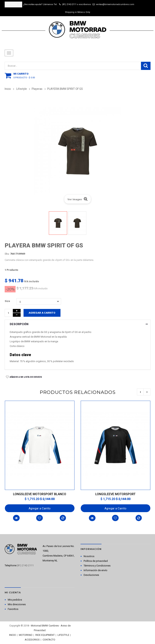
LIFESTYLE (63, 635)
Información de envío (95, 570)
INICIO (13, 635)
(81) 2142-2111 (69, 4)
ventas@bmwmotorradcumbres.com (115, 4)
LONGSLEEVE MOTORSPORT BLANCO (40, 494)
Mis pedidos (15, 600)
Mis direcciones (17, 604)
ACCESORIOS (32, 640)
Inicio (8, 89)
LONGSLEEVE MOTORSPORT (115, 494)
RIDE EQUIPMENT (45, 635)
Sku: (7, 254)
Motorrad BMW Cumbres (45, 626)
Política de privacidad (96, 561)
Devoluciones (91, 575)
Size (8, 301)
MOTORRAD (26, 635)
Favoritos (13, 609)
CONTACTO (49, 640)
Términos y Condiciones (97, 566)
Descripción (19, 324)
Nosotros (89, 556)
